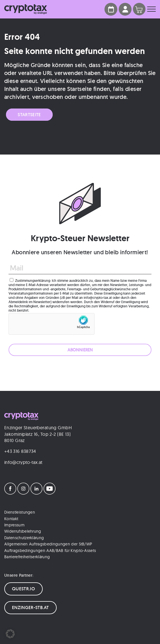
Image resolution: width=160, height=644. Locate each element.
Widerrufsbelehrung (23, 531)
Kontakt (11, 519)
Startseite (29, 115)
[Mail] (80, 268)
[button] (10, 634)
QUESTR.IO (23, 589)
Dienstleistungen (20, 512)
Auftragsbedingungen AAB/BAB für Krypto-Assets (50, 551)
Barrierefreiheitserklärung (27, 557)
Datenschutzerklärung (24, 538)
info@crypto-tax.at (23, 462)
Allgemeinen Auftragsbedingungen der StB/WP (48, 544)
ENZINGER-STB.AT (30, 607)
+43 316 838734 (20, 451)
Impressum (14, 525)
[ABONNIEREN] (80, 350)
